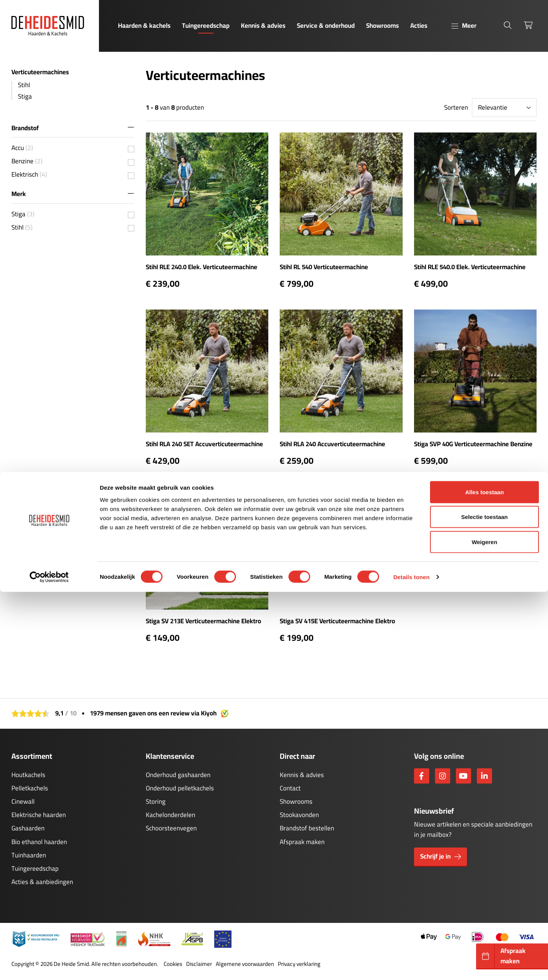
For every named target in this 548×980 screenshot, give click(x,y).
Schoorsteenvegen (171, 828)
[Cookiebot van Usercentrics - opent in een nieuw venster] (49, 965)
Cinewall (23, 801)
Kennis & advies (263, 26)
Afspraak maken (302, 842)
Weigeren (484, 930)
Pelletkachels (30, 788)
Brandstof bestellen (307, 828)
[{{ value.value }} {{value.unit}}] (131, 149)
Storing (156, 801)
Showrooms (382, 26)
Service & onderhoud (326, 26)
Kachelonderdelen (170, 815)
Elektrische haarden (39, 815)
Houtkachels (28, 775)
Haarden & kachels (144, 26)
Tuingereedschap (206, 26)
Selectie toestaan (485, 905)
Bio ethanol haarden (39, 842)
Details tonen (411, 965)
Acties (419, 26)
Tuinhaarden (29, 855)
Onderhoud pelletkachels (180, 788)
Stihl (24, 85)
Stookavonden (299, 815)
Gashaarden (28, 828)
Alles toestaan (484, 880)
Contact (290, 788)
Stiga (25, 96)
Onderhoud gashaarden (178, 775)
